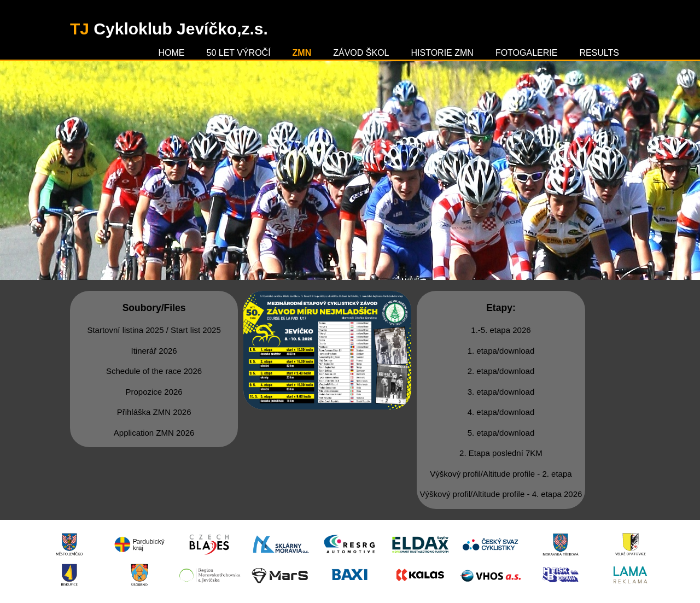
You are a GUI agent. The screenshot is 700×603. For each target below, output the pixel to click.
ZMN (302, 53)
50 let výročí (239, 53)
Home (172, 53)
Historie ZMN (442, 53)
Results (599, 53)
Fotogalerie (527, 53)
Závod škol (361, 53)
